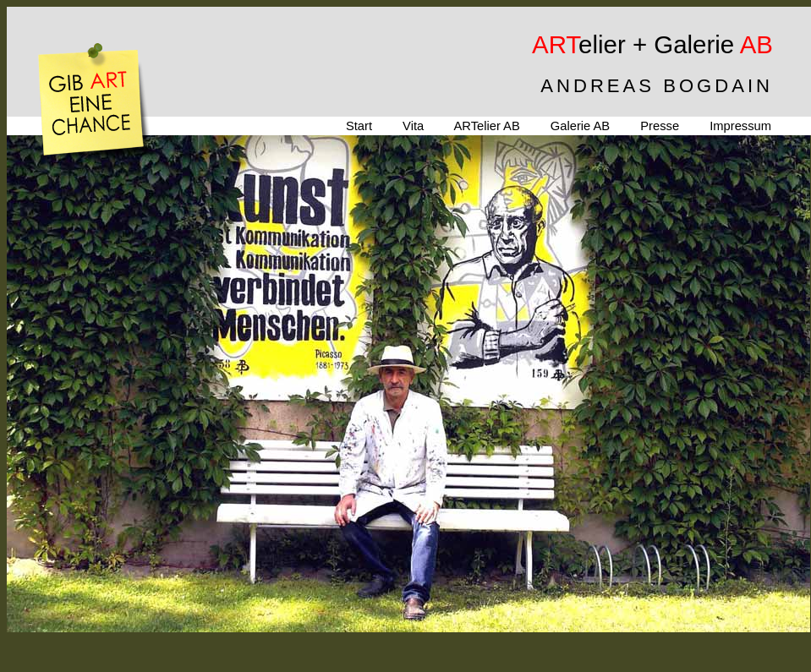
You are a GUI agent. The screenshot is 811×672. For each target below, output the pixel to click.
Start (359, 126)
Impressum (740, 126)
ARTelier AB (486, 126)
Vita (413, 126)
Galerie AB (580, 126)
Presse (660, 126)
